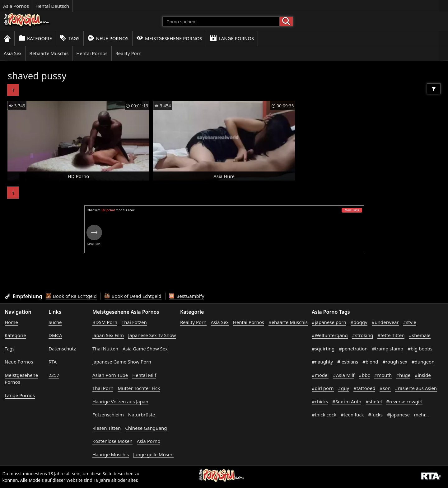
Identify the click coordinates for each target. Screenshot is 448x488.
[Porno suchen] (221, 21)
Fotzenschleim (108, 415)
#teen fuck (352, 415)
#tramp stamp (388, 349)
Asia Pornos (16, 6)
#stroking (363, 335)
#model (320, 375)
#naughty (322, 362)
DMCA (55, 335)
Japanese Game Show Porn (122, 362)
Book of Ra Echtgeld (71, 296)
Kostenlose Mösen (112, 441)
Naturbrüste (142, 415)
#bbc (364, 375)
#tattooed (364, 388)
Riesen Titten (107, 428)
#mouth (383, 375)
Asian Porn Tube (110, 375)
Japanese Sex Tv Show (152, 335)
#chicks (320, 401)
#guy (343, 388)
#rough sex (395, 362)
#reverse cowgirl (404, 401)
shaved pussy (37, 76)
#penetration (353, 349)
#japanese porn (329, 322)
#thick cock (324, 415)
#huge (403, 375)
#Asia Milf (344, 375)
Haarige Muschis (111, 454)
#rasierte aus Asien (416, 388)
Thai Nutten (105, 349)
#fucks (376, 415)
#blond (370, 362)
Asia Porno (149, 441)
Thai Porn (103, 388)
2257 (54, 375)
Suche (55, 322)
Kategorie (35, 38)
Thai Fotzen (134, 322)
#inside (423, 375)
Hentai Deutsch (52, 6)
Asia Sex (13, 53)
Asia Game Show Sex (145, 349)
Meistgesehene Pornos (169, 38)
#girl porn (323, 388)
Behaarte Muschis (49, 53)
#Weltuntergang (330, 335)
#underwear (385, 322)
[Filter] (434, 89)
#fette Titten (391, 335)
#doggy (359, 322)
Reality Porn (129, 53)
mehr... (422, 415)
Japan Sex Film (108, 335)
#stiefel (374, 401)
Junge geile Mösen (153, 454)
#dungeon (423, 362)
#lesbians (348, 362)
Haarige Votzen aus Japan (120, 401)
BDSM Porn (105, 322)
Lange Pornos (232, 38)
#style (409, 322)
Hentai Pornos (92, 53)
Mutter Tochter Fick (139, 388)
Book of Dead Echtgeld (133, 296)
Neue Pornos (108, 38)
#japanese (398, 415)
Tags (70, 38)
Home (11, 322)
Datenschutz (62, 349)
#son (385, 388)
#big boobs (420, 349)
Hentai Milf (144, 375)
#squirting (323, 349)
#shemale (420, 335)
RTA (53, 362)
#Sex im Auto (347, 401)
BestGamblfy (187, 296)
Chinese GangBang (146, 428)
